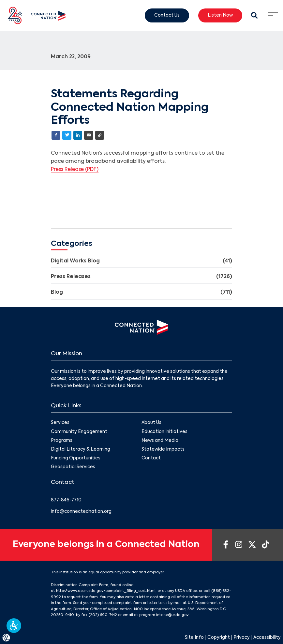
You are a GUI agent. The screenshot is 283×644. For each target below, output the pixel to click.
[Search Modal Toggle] (255, 16)
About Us (151, 423)
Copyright (219, 638)
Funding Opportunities (76, 458)
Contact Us (167, 15)
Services (60, 423)
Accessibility (267, 638)
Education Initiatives (164, 432)
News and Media (160, 441)
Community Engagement (79, 432)
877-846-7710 (66, 500)
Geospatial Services (73, 467)
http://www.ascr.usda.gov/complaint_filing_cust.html (106, 591)
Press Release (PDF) (75, 170)
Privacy (242, 638)
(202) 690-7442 (103, 615)
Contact (151, 458)
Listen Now (220, 15)
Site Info (194, 638)
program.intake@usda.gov (164, 615)
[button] (14, 626)
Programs (62, 441)
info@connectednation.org (81, 512)
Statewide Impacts (163, 449)
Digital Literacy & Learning (81, 449)
